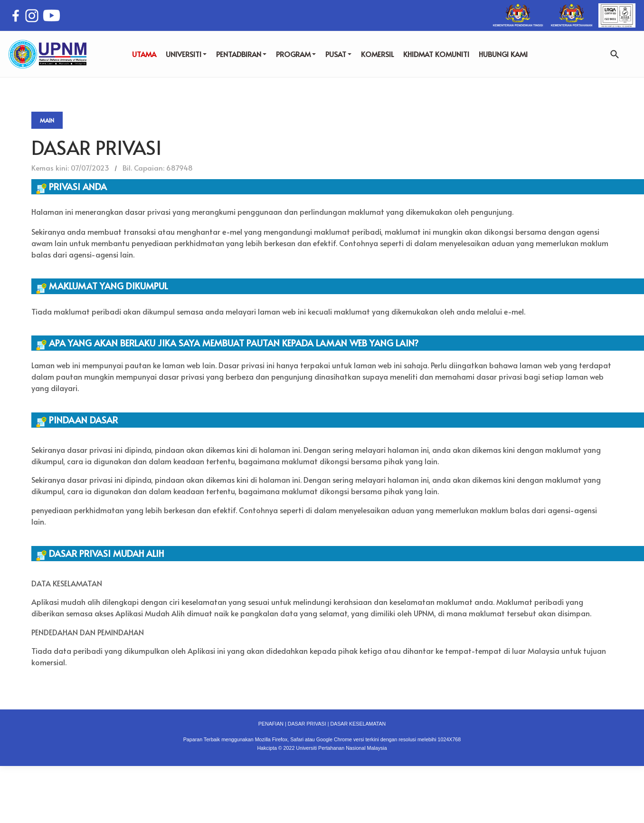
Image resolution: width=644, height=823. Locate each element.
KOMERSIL (377, 54)
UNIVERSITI (186, 54)
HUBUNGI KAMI (503, 54)
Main (47, 120)
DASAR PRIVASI (307, 724)
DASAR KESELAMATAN (358, 724)
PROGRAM (296, 54)
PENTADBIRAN (241, 54)
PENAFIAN (271, 724)
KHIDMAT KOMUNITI (436, 54)
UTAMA (144, 54)
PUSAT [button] (338, 54)
